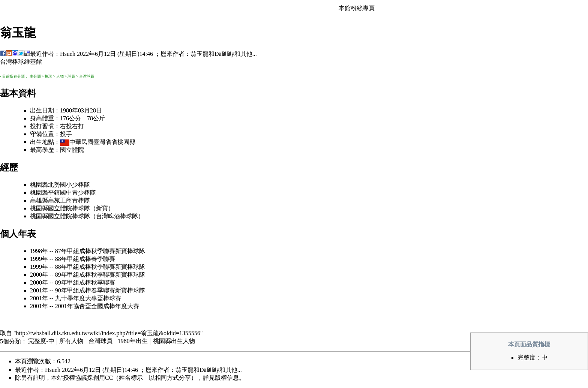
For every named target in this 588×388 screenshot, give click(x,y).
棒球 (48, 76)
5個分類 (10, 341)
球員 (71, 76)
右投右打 (72, 126)
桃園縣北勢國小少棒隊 (60, 185)
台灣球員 (87, 76)
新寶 (102, 208)
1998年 (39, 251)
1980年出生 (133, 341)
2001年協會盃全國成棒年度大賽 (97, 306)
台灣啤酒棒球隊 (117, 216)
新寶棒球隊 (130, 251)
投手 (66, 134)
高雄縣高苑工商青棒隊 (60, 200)
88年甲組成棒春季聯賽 (85, 259)
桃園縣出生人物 (174, 341)
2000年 (39, 275)
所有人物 (71, 341)
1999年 (39, 259)
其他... (249, 54)
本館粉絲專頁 (357, 8)
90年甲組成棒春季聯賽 (85, 290)
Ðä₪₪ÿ (224, 54)
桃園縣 (126, 142)
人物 (60, 76)
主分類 (35, 76)
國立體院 (72, 150)
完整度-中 (41, 341)
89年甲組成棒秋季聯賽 (85, 275)
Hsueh (68, 54)
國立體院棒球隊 (69, 208)
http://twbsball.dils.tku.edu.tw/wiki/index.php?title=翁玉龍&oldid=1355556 (108, 333)
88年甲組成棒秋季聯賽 (85, 267)
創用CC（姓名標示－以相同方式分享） (145, 378)
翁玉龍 (199, 54)
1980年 (69, 110)
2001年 (39, 290)
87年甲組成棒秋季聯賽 (85, 251)
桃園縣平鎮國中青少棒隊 (63, 193)
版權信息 (227, 378)
